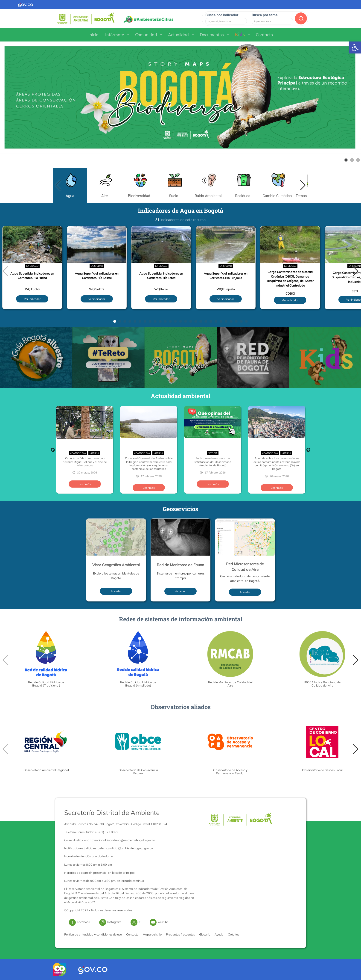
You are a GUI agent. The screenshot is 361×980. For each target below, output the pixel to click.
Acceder (116, 591)
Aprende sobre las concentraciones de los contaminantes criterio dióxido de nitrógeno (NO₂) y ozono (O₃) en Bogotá (277, 463)
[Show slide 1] (346, 160)
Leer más (85, 484)
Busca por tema (265, 15)
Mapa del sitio (152, 934)
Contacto (132, 934)
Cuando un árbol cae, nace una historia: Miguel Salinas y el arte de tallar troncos (85, 462)
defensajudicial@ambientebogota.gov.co (125, 848)
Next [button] (308, 450)
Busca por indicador (222, 15)
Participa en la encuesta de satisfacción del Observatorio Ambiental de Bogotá (213, 462)
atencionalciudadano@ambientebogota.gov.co (123, 840)
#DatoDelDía (78, 453)
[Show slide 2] (352, 160)
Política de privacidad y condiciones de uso (93, 934)
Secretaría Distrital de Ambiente (112, 813)
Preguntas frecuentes (180, 934)
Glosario (205, 934)
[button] (303, 185)
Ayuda (219, 934)
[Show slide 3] (358, 160)
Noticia (94, 453)
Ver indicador (32, 299)
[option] (85, 450)
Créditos (234, 934)
